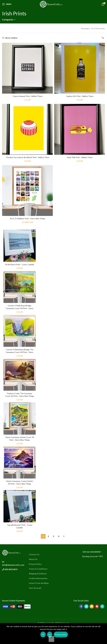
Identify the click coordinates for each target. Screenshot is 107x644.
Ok (43, 635)
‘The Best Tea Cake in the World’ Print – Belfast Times (27, 157)
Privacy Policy (35, 581)
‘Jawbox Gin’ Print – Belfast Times (80, 96)
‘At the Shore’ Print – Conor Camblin (21, 267)
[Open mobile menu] (7, 4)
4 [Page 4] (59, 553)
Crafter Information (38, 595)
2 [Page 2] (48, 553)
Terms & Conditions (38, 586)
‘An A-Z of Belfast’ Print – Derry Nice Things (28, 219)
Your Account (35, 605)
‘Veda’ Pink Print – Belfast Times (80, 157)
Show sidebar (11, 38)
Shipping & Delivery (38, 591)
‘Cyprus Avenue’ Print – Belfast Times (27, 96)
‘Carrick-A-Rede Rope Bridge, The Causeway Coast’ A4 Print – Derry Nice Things (21, 360)
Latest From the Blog (39, 600)
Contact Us (34, 572)
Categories (8, 20)
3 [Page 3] (53, 553)
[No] (51, 639)
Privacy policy (61, 635)
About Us (33, 576)
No (50, 635)
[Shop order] (103, 38)
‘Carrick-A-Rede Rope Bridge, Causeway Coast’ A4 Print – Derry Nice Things (21, 313)
